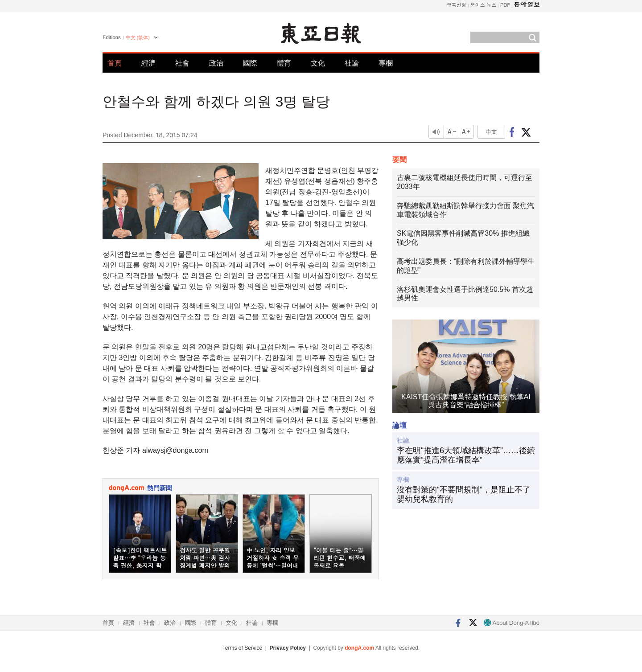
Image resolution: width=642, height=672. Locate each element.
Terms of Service (242, 648)
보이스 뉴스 (484, 5)
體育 (284, 63)
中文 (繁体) (138, 37)
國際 (250, 63)
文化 (318, 63)
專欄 (386, 63)
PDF (505, 5)
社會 (182, 63)
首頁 (115, 63)
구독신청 (457, 5)
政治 (216, 63)
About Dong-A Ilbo (512, 623)
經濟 (148, 63)
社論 (352, 63)
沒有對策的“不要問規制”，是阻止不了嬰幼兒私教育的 (464, 495)
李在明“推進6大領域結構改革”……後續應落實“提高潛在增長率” (466, 455)
